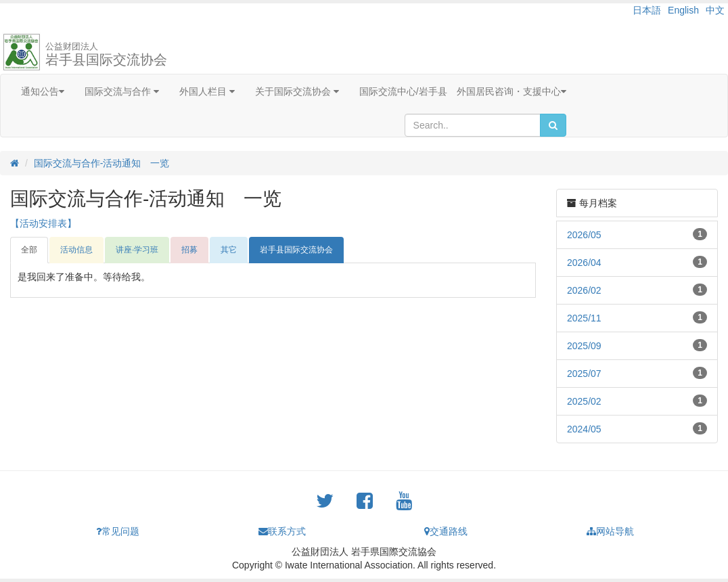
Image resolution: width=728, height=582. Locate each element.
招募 (189, 250)
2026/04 (584, 263)
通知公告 (43, 91)
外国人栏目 (207, 91)
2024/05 (584, 429)
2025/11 (584, 318)
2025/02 (584, 401)
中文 (715, 10)
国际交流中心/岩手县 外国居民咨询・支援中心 (463, 91)
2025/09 (584, 346)
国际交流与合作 (122, 91)
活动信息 (76, 250)
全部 (29, 250)
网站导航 (610, 531)
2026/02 (584, 290)
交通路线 (446, 531)
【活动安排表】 (43, 223)
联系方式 (282, 531)
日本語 (647, 10)
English (683, 10)
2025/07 (584, 374)
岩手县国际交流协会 (106, 54)
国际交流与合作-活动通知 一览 (102, 163)
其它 (229, 250)
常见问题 (118, 531)
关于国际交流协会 (297, 91)
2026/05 (584, 235)
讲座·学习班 (137, 250)
